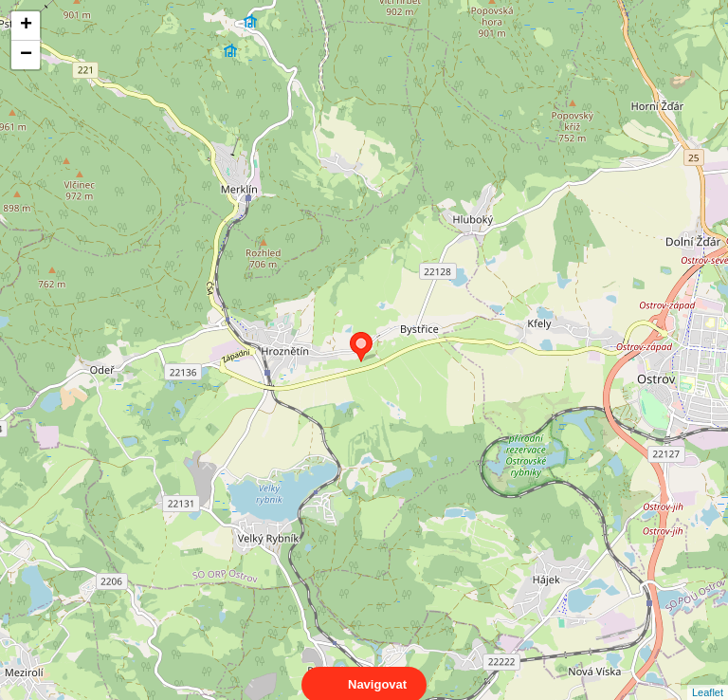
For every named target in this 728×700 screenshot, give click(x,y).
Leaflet (708, 675)
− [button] (26, 55)
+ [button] (26, 26)
